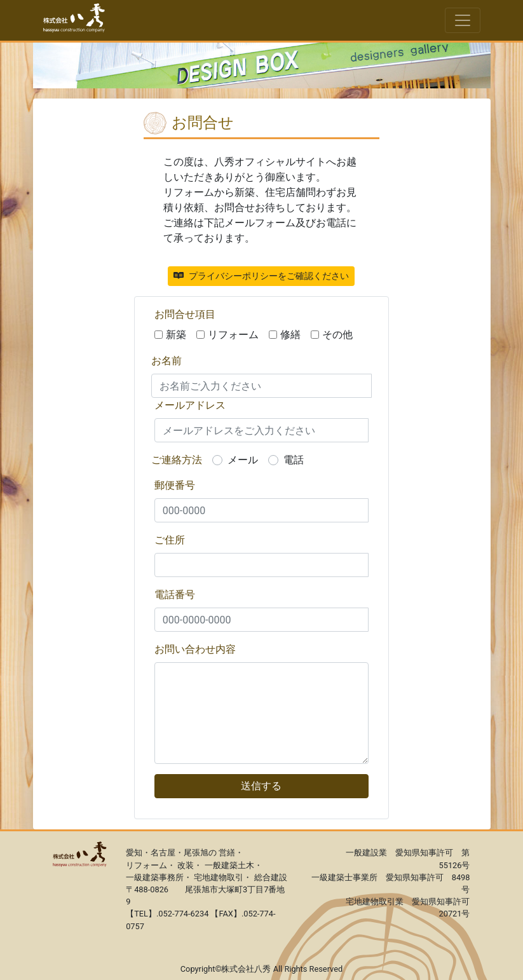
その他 (337, 335)
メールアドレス (190, 405)
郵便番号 (175, 485)
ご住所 (170, 540)
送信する (261, 786)
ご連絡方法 (177, 460)
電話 (294, 460)
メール (243, 460)
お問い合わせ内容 (195, 649)
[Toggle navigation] (463, 20)
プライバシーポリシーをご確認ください (261, 276)
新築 (176, 335)
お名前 (166, 361)
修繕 (290, 335)
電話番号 (175, 595)
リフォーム (233, 335)
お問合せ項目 (185, 314)
